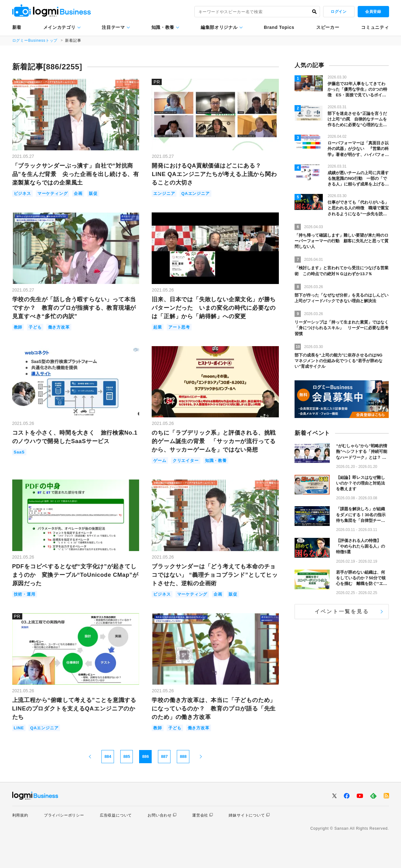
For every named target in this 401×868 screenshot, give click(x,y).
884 (108, 756)
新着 (17, 27)
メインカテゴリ (60, 27)
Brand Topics (279, 27)
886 (146, 756)
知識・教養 (163, 27)
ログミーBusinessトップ (35, 40)
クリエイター (186, 461)
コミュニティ (375, 27)
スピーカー (328, 27)
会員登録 (373, 12)
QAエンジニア (195, 193)
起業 (158, 327)
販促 (93, 193)
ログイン (339, 12)
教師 (18, 327)
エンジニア (164, 193)
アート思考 (179, 327)
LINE (19, 728)
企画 (78, 193)
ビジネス (22, 193)
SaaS (19, 452)
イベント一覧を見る (342, 611)
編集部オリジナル (219, 27)
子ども (35, 327)
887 (165, 756)
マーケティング (53, 193)
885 (127, 756)
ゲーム (160, 461)
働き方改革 (59, 327)
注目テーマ (113, 27)
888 (183, 756)
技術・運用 (25, 594)
